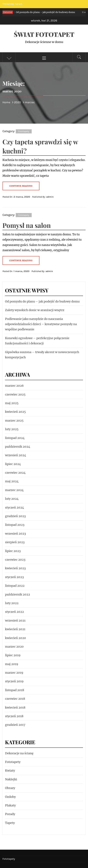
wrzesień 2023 (15, 534)
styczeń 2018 (14, 716)
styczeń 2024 (15, 507)
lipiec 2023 (13, 551)
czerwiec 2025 (15, 394)
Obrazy (10, 788)
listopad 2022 (15, 586)
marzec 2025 (14, 420)
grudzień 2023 (15, 516)
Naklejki (11, 779)
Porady (10, 814)
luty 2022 (12, 603)
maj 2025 (12, 403)
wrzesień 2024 (16, 455)
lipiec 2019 (13, 655)
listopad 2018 (15, 690)
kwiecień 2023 (15, 568)
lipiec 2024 (13, 464)
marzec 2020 (14, 647)
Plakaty (10, 805)
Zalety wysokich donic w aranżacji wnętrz (35, 310)
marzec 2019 (14, 673)
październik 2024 (18, 447)
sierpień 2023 (15, 542)
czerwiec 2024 (15, 473)
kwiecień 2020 (16, 638)
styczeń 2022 (14, 612)
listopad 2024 (15, 438)
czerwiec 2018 (15, 699)
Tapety (10, 823)
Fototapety (24, 131)
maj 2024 (12, 481)
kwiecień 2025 (15, 412)
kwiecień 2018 (15, 707)
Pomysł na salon (27, 225)
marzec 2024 (14, 490)
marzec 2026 (14, 386)
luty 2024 (12, 499)
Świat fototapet (44, 34)
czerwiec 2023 (15, 560)
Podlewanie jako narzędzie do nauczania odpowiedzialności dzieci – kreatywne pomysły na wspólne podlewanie (41, 324)
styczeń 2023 (14, 577)
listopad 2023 (15, 525)
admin (50, 197)
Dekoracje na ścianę (19, 753)
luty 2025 (12, 429)
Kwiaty (10, 771)
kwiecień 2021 (15, 629)
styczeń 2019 (14, 681)
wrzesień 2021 (15, 621)
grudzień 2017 (15, 725)
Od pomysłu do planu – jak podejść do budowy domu (39, 12)
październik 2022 (18, 594)
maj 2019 (12, 664)
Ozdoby (10, 797)
